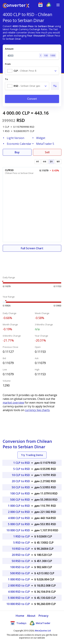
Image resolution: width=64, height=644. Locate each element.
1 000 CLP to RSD (19, 506)
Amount (9, 49)
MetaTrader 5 (45, 144)
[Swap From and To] (55, 86)
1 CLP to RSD (22, 463)
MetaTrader (40, 623)
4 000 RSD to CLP (19, 592)
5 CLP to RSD (22, 469)
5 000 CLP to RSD (19, 524)
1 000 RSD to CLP (19, 579)
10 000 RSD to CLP (18, 604)
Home (20, 616)
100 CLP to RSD (20, 493)
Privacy (44, 616)
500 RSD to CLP (20, 573)
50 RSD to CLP (21, 561)
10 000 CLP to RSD (18, 530)
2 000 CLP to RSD (19, 512)
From (8, 64)
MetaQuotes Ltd (43, 631)
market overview (13, 403)
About (31, 616)
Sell (47, 152)
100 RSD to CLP (20, 567)
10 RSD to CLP (21, 549)
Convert (32, 99)
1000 (53, 55)
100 (46, 55)
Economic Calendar (19, 144)
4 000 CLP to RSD (19, 518)
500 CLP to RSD (20, 500)
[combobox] (32, 71)
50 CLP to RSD (21, 487)
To (6, 79)
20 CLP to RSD (21, 481)
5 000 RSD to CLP (19, 598)
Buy (17, 152)
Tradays (18, 623)
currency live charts (37, 410)
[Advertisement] (32, 262)
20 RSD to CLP (21, 555)
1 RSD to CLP (22, 536)
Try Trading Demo (32, 455)
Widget (41, 138)
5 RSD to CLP (22, 543)
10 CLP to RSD (21, 475)
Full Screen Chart (32, 248)
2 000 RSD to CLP (19, 586)
